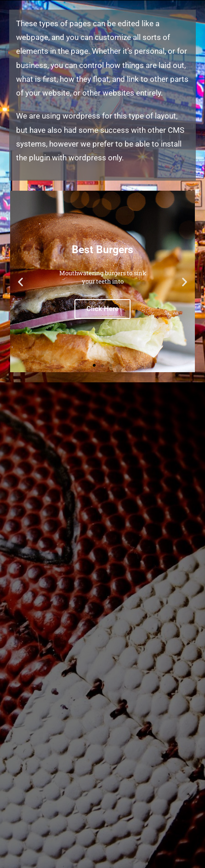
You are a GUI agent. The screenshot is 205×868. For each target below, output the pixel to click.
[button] (20, 281)
